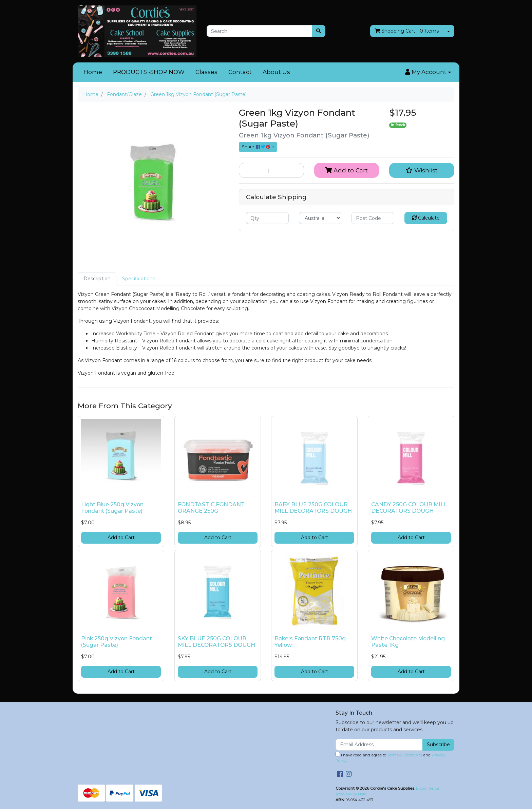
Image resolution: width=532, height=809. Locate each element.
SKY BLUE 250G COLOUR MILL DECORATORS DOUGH (216, 642)
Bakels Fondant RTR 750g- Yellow (311, 642)
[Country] (320, 218)
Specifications (139, 279)
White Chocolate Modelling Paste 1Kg (408, 642)
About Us (276, 72)
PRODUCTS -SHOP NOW (149, 72)
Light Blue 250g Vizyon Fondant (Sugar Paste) (112, 508)
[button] (428, 72)
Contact (240, 72)
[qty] (267, 218)
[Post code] (373, 218)
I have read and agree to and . (391, 758)
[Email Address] (379, 745)
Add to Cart (346, 170)
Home (93, 72)
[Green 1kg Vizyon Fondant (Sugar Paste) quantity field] (271, 170)
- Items (407, 31)
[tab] (97, 279)
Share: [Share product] (256, 147)
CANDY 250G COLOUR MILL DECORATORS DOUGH (409, 508)
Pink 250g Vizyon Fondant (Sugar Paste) (117, 642)
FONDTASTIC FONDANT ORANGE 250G (211, 508)
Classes (206, 72)
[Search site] (319, 31)
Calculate (426, 218)
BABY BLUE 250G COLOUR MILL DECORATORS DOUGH (313, 508)
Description (97, 279)
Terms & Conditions (405, 755)
